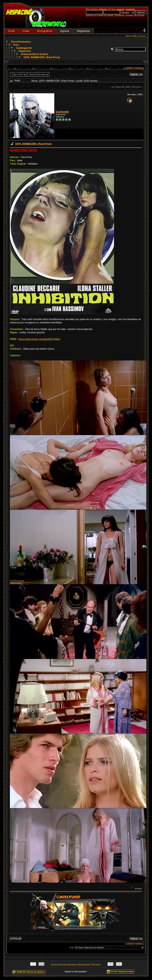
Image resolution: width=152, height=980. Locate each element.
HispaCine (25, 51)
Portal (11, 31)
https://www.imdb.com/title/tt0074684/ (39, 339)
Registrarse (83, 31)
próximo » (139, 68)
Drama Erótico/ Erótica (35, 54)
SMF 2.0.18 (55, 964)
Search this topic (38, 74)
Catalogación (24, 48)
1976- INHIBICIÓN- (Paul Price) (42, 57)
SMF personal (96, 964)
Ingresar (65, 31)
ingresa (120, 9)
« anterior (129, 68)
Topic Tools (17, 74)
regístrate (130, 9)
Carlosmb (62, 112)
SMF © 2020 (63, 964)
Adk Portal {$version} (84, 964)
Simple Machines (72, 964)
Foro (16, 45)
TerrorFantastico (21, 42)
